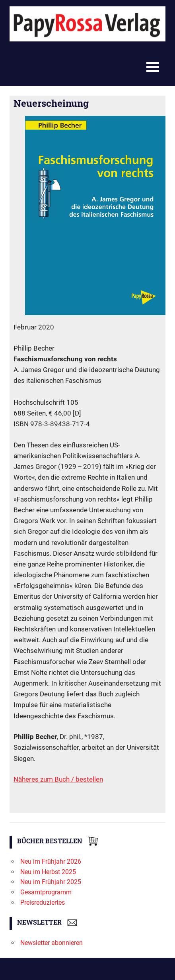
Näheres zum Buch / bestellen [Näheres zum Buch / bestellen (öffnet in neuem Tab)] (58, 779)
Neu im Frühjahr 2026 (51, 861)
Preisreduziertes (43, 903)
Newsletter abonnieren (52, 943)
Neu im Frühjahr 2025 (51, 882)
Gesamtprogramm (46, 892)
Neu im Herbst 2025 (48, 872)
